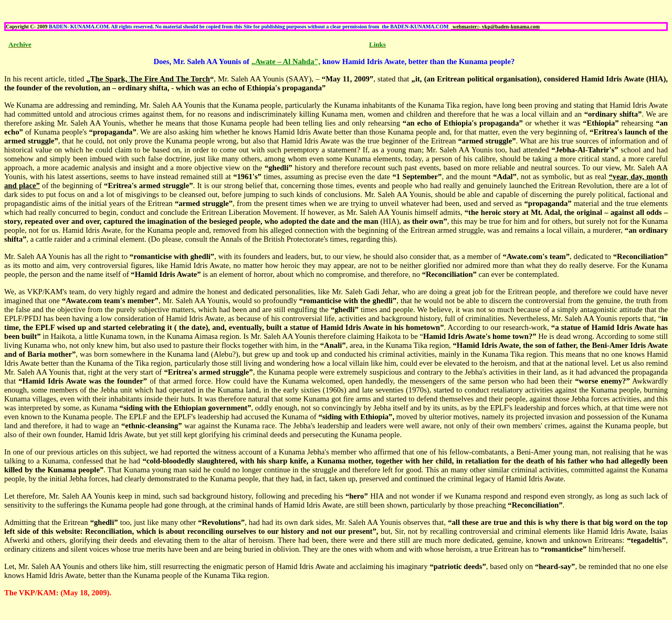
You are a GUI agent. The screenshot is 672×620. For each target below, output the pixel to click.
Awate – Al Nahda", (288, 61)
